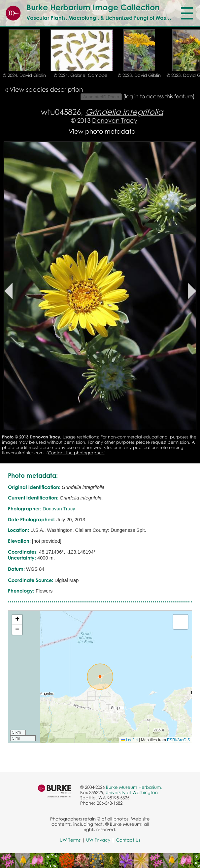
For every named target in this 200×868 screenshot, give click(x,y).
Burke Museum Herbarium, (134, 787)
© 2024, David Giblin (24, 75)
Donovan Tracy (115, 120)
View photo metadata (102, 131)
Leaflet (129, 740)
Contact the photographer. (76, 453)
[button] (100, 677)
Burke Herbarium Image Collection (93, 7)
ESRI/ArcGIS (179, 740)
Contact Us (128, 840)
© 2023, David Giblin (139, 75)
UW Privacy (98, 840)
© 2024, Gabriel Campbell (82, 75)
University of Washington (132, 792)
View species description (46, 89)
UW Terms (70, 840)
